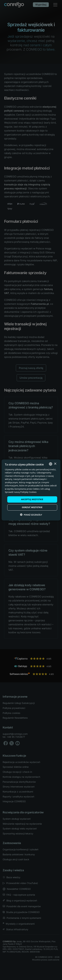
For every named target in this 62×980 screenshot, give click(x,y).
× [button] (55, 464)
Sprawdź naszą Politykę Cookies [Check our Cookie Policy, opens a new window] (21, 492)
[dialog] (31, 490)
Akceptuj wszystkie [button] (32, 499)
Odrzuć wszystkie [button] (32, 507)
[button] (31, 515)
